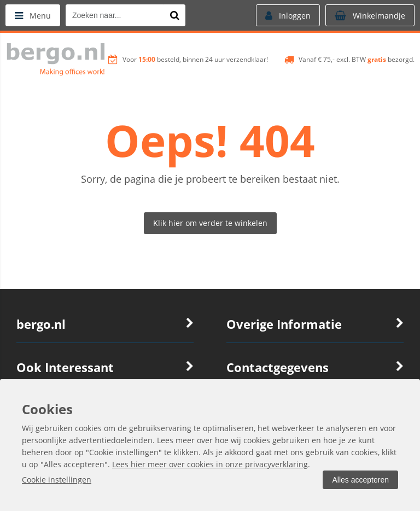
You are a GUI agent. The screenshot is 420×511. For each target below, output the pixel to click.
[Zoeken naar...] (174, 15)
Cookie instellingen (57, 480)
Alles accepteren (360, 480)
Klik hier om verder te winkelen (210, 223)
